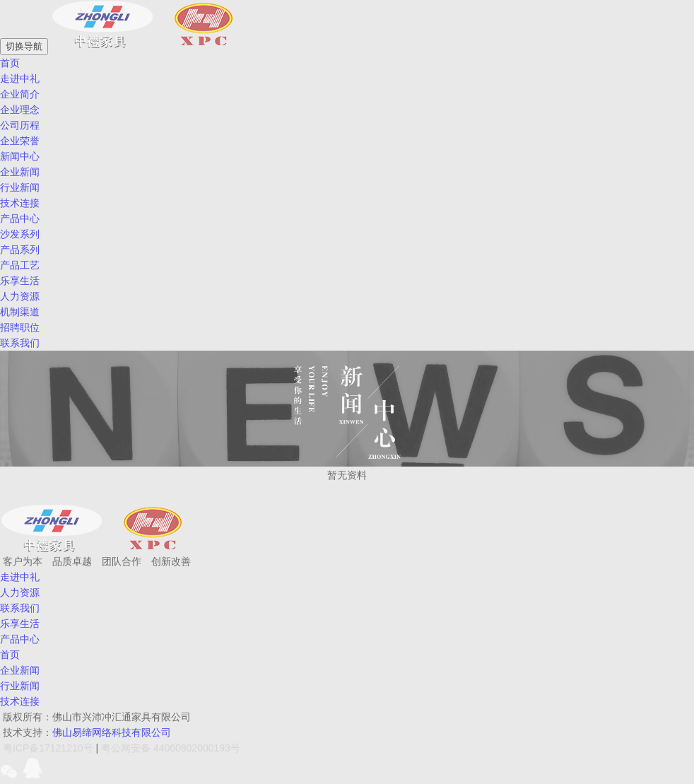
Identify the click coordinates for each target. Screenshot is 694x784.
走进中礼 (20, 78)
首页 (10, 655)
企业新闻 (20, 172)
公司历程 (20, 125)
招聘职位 (20, 327)
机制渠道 (20, 312)
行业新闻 (20, 187)
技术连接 (20, 203)
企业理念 (20, 110)
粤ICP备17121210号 (48, 748)
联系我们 (20, 608)
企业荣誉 (20, 141)
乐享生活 (20, 624)
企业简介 (20, 94)
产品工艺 (20, 265)
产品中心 (20, 218)
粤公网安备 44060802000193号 (171, 748)
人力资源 (20, 296)
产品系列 (20, 250)
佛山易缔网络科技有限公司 (112, 732)
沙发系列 (20, 234)
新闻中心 (20, 156)
